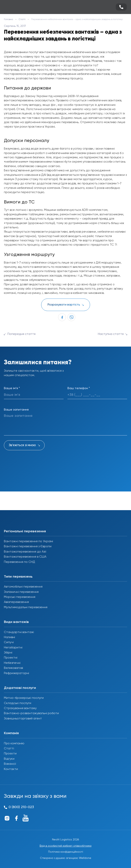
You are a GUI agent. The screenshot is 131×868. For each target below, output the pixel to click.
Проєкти (10, 754)
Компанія (11, 733)
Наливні (9, 637)
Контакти (11, 769)
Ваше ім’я (12, 388)
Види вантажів (16, 622)
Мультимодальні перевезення (26, 607)
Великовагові (13, 668)
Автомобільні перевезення (23, 587)
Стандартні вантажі (19, 632)
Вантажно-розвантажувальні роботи (31, 713)
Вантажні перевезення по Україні (28, 541)
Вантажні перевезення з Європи (28, 547)
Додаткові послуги (20, 688)
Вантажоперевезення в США (25, 557)
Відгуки (9, 759)
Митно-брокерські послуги (24, 698)
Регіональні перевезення (25, 531)
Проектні (11, 658)
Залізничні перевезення (21, 592)
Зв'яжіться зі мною (22, 445)
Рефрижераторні (16, 673)
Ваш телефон (79, 388)
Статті (22, 19)
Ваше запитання (16, 410)
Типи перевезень (18, 577)
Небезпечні (12, 663)
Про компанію (14, 744)
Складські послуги (18, 703)
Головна (8, 19)
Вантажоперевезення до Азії (25, 552)
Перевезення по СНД (19, 562)
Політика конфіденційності (66, 852)
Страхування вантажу (20, 708)
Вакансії (10, 764)
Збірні (8, 653)
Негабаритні (13, 648)
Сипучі (9, 642)
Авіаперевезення (16, 602)
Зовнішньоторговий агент (23, 719)
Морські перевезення (20, 597)
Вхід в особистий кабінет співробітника (65, 846)
